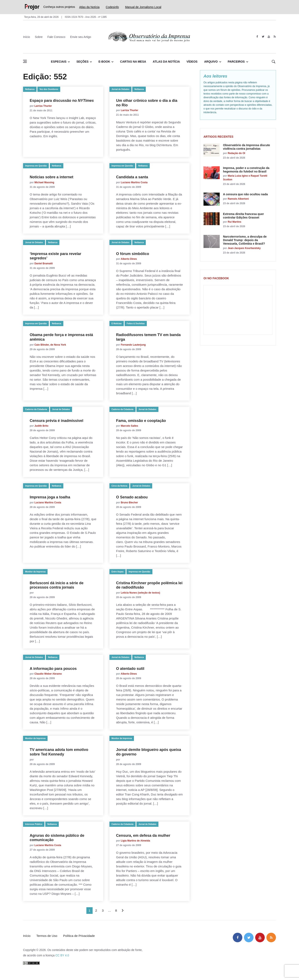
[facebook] (257, 37)
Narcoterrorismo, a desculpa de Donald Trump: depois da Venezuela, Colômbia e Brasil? (245, 240)
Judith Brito (41, 426)
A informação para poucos (53, 669)
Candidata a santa (132, 177)
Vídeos (192, 62)
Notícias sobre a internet (51, 177)
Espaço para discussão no (62, 101)
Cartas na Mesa (133, 62)
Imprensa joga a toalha (50, 497)
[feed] (275, 37)
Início (26, 37)
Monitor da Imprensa (35, 572)
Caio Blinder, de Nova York (50, 345)
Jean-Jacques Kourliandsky (244, 248)
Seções (82, 62)
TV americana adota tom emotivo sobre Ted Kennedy (59, 752)
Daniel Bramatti (44, 264)
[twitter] (263, 37)
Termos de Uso (47, 936)
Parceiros (236, 62)
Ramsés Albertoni (238, 199)
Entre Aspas (118, 572)
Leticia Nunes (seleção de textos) (142, 593)
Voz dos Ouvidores (49, 89)
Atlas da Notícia (89, 7)
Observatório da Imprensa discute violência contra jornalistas (246, 147)
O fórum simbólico (133, 254)
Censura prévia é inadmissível (56, 421)
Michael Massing (44, 182)
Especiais (59, 62)
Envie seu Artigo (81, 37)
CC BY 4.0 (62, 955)
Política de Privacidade (79, 936)
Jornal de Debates (120, 89)
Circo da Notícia (119, 486)
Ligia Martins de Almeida (135, 841)
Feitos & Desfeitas (136, 324)
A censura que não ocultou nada (245, 194)
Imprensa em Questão (36, 166)
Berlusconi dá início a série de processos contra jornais (57, 585)
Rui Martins (235, 222)
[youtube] (269, 37)
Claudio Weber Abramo (48, 674)
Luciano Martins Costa (134, 182)
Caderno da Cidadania (36, 409)
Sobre (39, 37)
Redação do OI (237, 153)
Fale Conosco (56, 37)
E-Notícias (117, 324)
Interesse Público (34, 824)
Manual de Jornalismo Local (143, 7)
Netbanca (30, 89)
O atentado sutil (130, 669)
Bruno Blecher (130, 503)
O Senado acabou (132, 497)
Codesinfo (112, 7)
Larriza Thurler (43, 106)
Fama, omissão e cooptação (141, 421)
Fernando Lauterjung (133, 345)
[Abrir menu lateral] (25, 61)
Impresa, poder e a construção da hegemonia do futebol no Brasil (246, 170)
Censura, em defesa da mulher (143, 835)
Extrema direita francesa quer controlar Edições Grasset (243, 216)
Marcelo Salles (129, 426)
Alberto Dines (129, 259)
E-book (104, 62)
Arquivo (211, 62)
